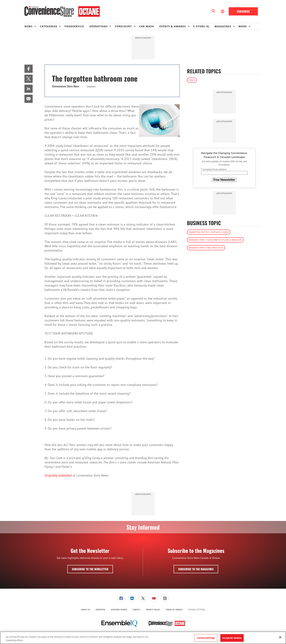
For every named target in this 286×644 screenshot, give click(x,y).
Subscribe (243, 11)
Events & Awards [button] (173, 26)
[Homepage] (62, 11)
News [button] (28, 26)
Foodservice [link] (74, 26)
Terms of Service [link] (174, 610)
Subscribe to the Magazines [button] (196, 569)
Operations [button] (98, 26)
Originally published (58, 475)
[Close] (280, 637)
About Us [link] (86, 610)
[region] (143, 638)
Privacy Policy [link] (153, 610)
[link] (29, 69)
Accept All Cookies (232, 638)
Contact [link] (136, 610)
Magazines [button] (223, 26)
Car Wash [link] (147, 26)
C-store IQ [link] (201, 26)
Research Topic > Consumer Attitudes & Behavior (215, 240)
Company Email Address (214, 169)
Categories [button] (48, 26)
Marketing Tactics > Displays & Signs (209, 232)
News (192, 80)
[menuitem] (32, 26)
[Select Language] (223, 11)
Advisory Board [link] (119, 610)
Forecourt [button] (123, 26)
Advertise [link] (101, 610)
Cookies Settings (197, 610)
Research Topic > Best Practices (206, 248)
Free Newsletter (224, 180)
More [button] (242, 26)
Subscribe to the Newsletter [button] (90, 569)
